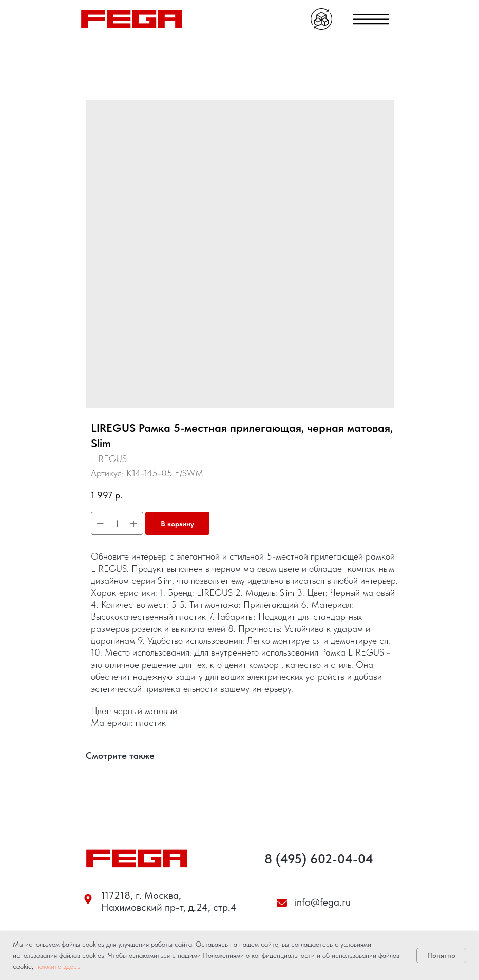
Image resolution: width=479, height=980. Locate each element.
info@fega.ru (323, 902)
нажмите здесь (58, 966)
